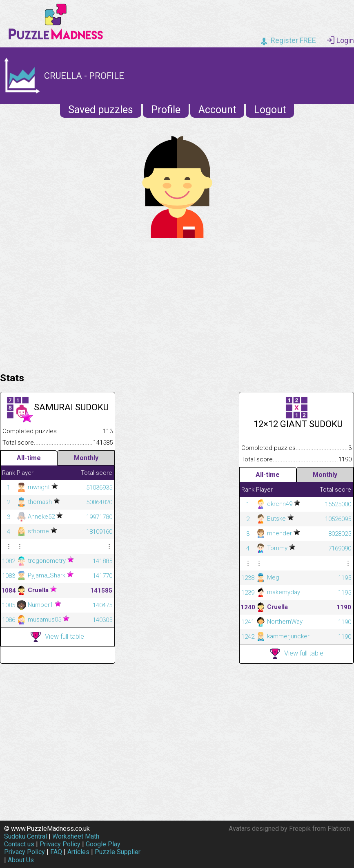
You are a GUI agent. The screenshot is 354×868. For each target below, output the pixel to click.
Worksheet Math (76, 836)
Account (217, 110)
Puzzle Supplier (118, 852)
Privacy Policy (60, 844)
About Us (21, 860)
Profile (166, 110)
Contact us (19, 844)
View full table (57, 637)
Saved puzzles (101, 110)
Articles (78, 852)
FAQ (56, 852)
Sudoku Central (26, 836)
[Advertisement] (177, 303)
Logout (270, 110)
